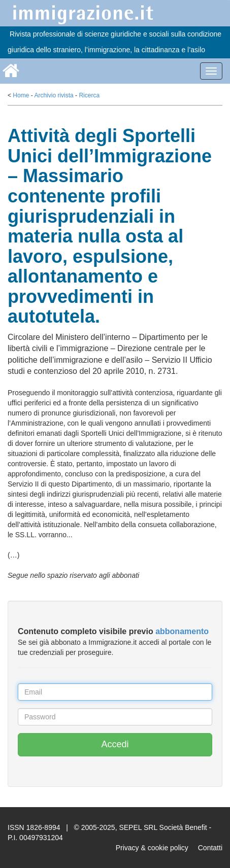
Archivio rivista (54, 95)
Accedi (115, 744)
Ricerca (89, 95)
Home (21, 95)
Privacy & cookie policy (152, 848)
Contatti (210, 848)
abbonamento (182, 631)
